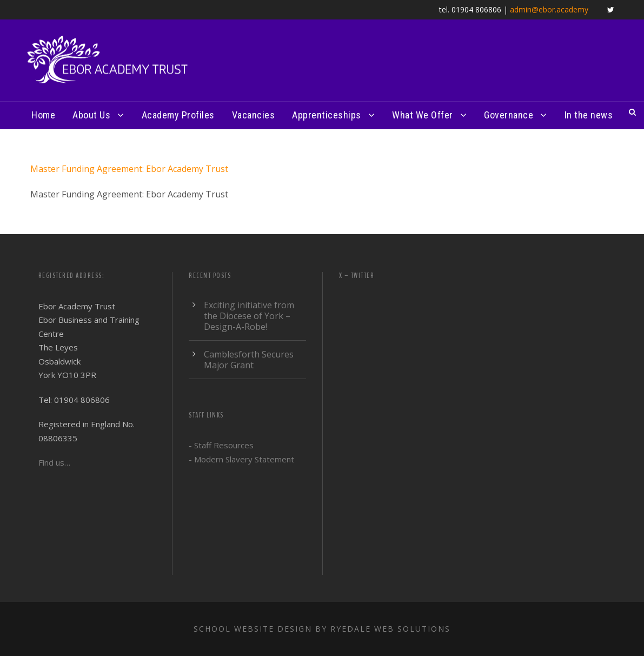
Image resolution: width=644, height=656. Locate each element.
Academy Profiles (178, 115)
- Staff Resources (221, 445)
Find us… (54, 462)
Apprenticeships (327, 115)
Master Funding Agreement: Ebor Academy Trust (129, 169)
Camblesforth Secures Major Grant (249, 360)
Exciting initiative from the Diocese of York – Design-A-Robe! (249, 316)
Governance (509, 115)
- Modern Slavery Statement (241, 459)
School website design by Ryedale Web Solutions (322, 629)
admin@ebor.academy (549, 9)
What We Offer (423, 115)
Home (43, 115)
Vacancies (254, 115)
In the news (589, 115)
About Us (91, 115)
